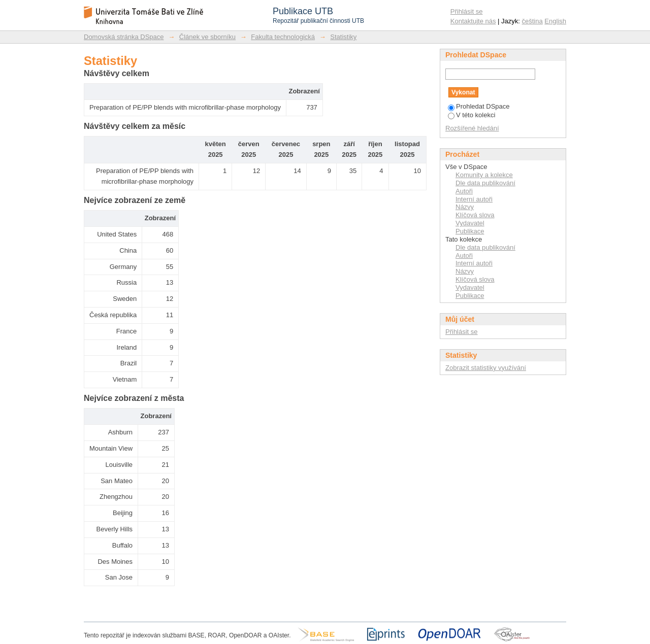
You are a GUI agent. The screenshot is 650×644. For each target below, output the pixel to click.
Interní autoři (474, 199)
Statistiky (343, 37)
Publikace (470, 231)
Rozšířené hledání (472, 128)
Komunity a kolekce (484, 175)
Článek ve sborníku (207, 37)
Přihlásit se (467, 11)
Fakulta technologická (283, 37)
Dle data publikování (485, 183)
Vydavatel (470, 223)
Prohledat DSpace (479, 106)
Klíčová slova (475, 215)
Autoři (464, 191)
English (555, 21)
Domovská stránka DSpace (124, 37)
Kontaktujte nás (473, 21)
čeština (532, 21)
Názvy (465, 207)
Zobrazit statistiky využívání (486, 368)
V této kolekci (472, 115)
